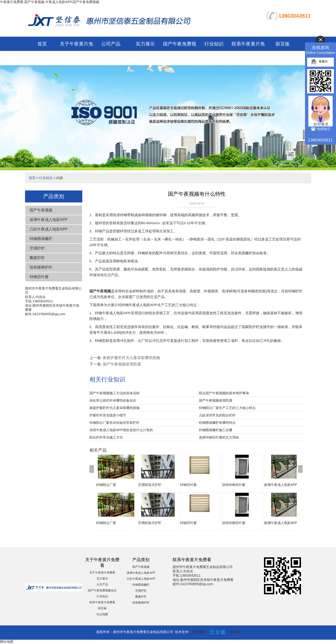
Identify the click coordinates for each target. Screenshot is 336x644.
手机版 (235, 632)
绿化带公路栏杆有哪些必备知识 (113, 400)
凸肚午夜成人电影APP (49, 229)
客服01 (319, 61)
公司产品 (111, 44)
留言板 (283, 44)
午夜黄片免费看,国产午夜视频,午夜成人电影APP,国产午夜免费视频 (50, 2)
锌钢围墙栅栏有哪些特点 (217, 423)
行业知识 (214, 44)
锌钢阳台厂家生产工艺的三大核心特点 (227, 408)
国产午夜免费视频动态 (102, 590)
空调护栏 (37, 248)
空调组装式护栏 (150, 485)
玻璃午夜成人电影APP (49, 220)
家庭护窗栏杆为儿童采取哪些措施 (131, 358)
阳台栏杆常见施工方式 (106, 437)
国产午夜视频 (41, 210)
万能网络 (199, 632)
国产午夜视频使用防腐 (122, 364)
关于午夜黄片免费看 (102, 573)
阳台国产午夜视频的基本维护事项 (224, 393)
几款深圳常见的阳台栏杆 (217, 415)
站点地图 (102, 614)
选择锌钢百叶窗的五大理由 (219, 437)
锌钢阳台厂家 (106, 485)
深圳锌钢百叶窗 (234, 485)
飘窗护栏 (37, 258)
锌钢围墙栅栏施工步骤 (216, 430)
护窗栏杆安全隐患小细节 (108, 415)
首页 (42, 44)
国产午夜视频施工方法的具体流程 (114, 393)
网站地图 (7, 642)
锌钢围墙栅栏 (41, 239)
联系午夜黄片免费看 (102, 602)
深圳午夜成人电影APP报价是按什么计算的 (121, 430)
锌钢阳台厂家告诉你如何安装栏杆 (114, 423)
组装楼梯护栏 (41, 267)
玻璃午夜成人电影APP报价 (284, 485)
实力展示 (145, 44)
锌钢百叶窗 (39, 277)
